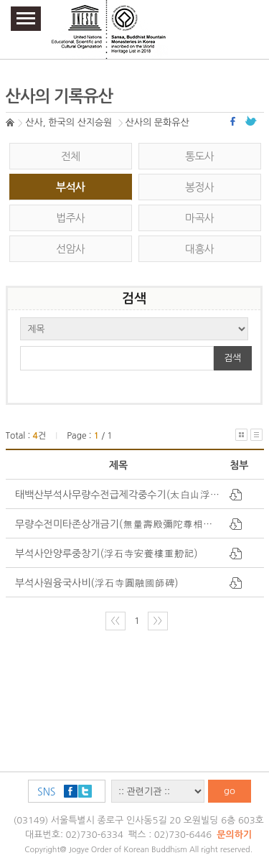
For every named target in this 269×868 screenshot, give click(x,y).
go (230, 791)
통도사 (199, 156)
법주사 (70, 218)
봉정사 (199, 187)
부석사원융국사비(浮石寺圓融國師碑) (96, 583)
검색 (232, 358)
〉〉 (158, 621)
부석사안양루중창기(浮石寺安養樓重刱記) (107, 554)
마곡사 (199, 218)
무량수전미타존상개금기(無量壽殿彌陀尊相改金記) (126, 524)
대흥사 (199, 249)
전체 (71, 156)
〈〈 (115, 621)
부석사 (70, 187)
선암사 (70, 249)
